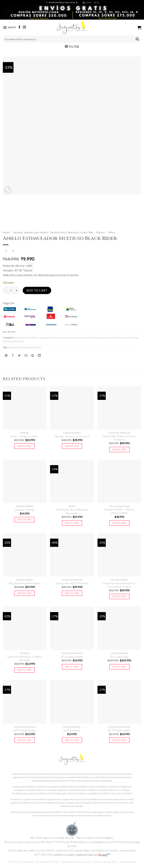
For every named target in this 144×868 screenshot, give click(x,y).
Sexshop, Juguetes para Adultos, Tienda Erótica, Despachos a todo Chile (53, 233)
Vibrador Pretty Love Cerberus (72, 436)
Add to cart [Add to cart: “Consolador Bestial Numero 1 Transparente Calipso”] (119, 596)
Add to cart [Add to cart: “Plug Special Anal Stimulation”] (25, 593)
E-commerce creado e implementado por (80, 855)
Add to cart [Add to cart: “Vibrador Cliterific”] (25, 520)
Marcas (100, 233)
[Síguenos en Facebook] (20, 28)
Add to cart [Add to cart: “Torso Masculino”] (119, 667)
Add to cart (37, 290)
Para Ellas (133, 338)
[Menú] (10, 28)
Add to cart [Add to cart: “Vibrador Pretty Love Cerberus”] (72, 446)
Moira (111, 233)
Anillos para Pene (23, 338)
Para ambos (122, 338)
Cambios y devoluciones (105, 862)
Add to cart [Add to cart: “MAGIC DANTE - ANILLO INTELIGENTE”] (119, 523)
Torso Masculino (119, 657)
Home (6, 233)
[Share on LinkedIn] (39, 356)
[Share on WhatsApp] (6, 356)
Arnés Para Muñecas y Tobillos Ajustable (25, 659)
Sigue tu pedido (128, 862)
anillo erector (20, 347)
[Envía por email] (26, 356)
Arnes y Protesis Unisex (25, 436)
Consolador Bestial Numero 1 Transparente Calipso (119, 585)
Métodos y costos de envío (76, 862)
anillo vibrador (34, 347)
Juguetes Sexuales (48, 338)
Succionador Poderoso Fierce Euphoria (119, 438)
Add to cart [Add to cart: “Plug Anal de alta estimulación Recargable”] (72, 523)
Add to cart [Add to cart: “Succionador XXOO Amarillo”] (72, 593)
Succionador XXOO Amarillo (72, 583)
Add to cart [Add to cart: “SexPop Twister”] (72, 740)
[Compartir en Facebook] (13, 356)
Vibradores (18, 341)
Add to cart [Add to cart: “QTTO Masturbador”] (72, 667)
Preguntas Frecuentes (48, 862)
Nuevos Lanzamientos (83, 338)
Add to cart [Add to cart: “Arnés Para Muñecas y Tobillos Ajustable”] (25, 670)
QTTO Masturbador (72, 657)
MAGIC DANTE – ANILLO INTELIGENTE (119, 511)
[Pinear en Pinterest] (33, 356)
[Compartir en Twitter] (19, 356)
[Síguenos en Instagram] (25, 28)
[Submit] (137, 39)
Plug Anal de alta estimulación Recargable (72, 511)
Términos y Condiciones (21, 862)
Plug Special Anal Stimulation (25, 583)
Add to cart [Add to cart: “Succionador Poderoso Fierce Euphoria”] (119, 450)
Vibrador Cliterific (25, 510)
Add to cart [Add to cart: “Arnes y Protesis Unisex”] (25, 446)
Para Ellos (7, 341)
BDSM (35, 338)
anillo (11, 347)
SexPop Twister (72, 730)
